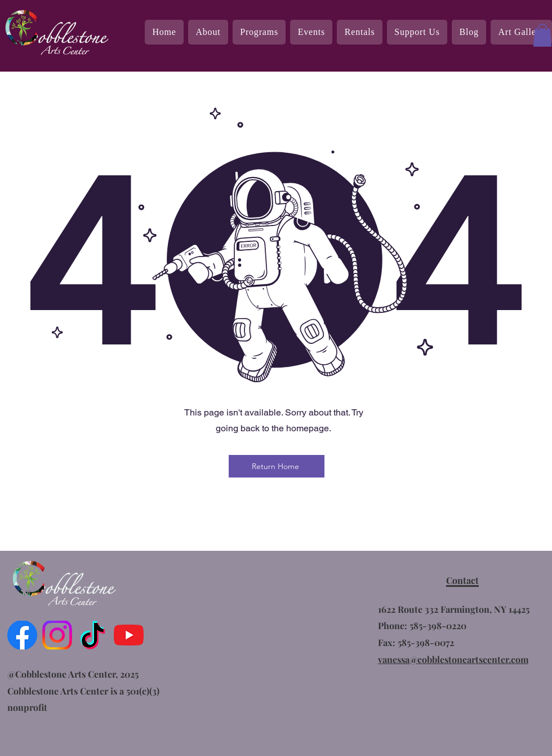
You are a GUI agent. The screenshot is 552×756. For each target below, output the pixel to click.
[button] (542, 35)
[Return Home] (277, 466)
